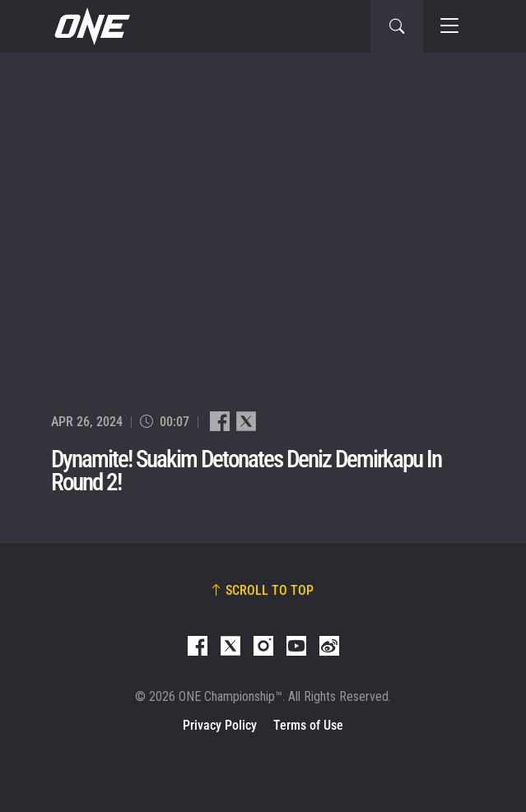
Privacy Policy (220, 725)
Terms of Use (308, 725)
